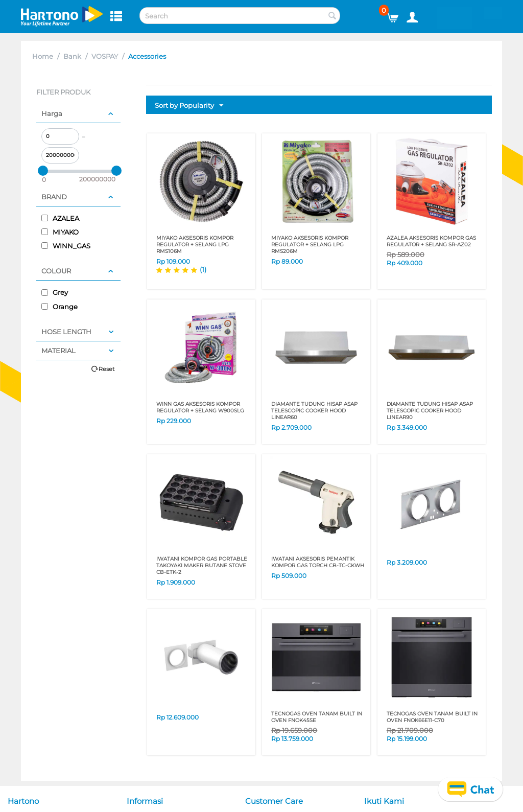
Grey (55, 292)
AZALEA (60, 218)
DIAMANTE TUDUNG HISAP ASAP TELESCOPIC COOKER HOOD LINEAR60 (314, 411)
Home (43, 56)
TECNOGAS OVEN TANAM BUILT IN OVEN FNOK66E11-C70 (432, 717)
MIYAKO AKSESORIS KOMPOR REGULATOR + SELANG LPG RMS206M (310, 245)
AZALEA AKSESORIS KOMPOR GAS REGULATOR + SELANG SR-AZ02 (431, 241)
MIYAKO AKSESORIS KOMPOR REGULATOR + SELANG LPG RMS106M (195, 245)
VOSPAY (105, 56)
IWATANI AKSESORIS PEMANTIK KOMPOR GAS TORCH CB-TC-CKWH (318, 562)
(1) (203, 269)
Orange (60, 307)
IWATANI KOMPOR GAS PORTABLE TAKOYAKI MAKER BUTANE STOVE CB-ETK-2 (202, 565)
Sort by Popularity (189, 106)
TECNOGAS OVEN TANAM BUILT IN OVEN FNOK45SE (317, 717)
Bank (72, 56)
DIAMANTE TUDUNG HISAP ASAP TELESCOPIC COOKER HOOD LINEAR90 (430, 411)
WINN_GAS (66, 246)
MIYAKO (60, 232)
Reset (106, 369)
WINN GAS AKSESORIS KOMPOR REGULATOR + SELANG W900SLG (200, 407)
